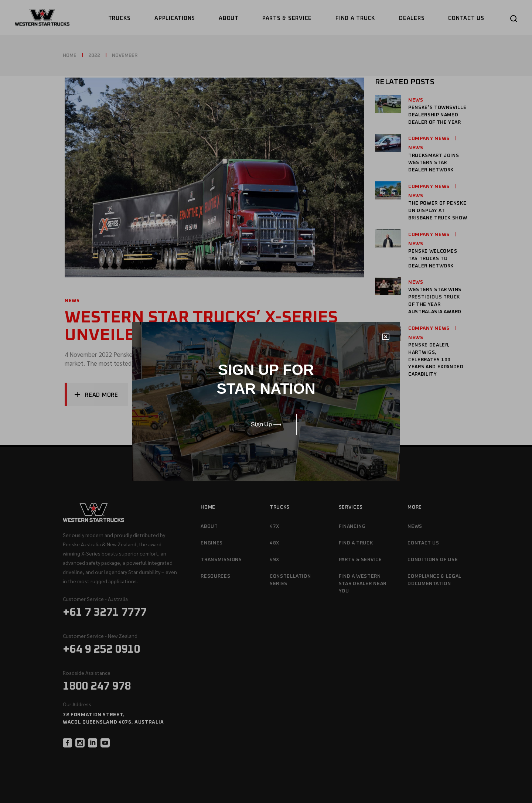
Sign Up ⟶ (266, 424)
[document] (266, 401)
